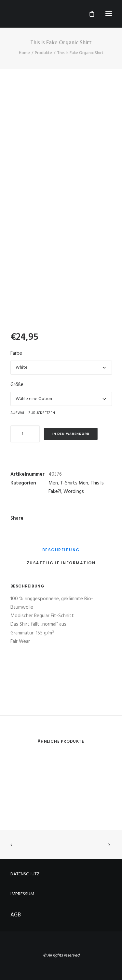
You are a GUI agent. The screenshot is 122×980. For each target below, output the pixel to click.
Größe (17, 385)
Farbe (16, 353)
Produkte (43, 53)
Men (53, 483)
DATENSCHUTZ (25, 874)
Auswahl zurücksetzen (33, 413)
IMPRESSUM (22, 894)
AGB (16, 915)
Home (24, 53)
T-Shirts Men (74, 483)
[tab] (61, 552)
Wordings (74, 492)
